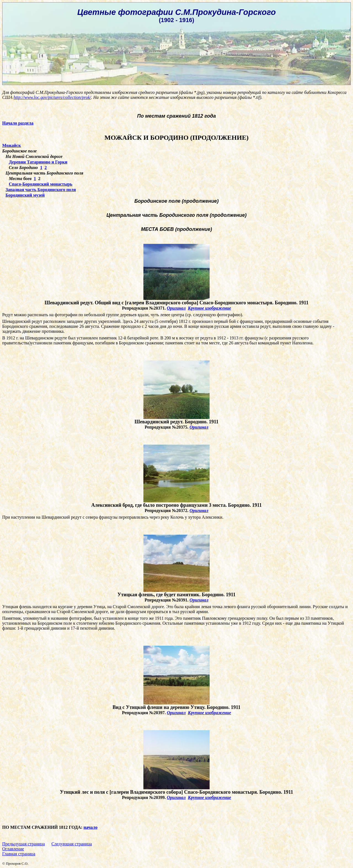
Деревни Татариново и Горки (38, 162)
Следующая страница (72, 844)
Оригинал (176, 308)
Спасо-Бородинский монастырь (41, 184)
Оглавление (13, 849)
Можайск (12, 145)
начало (91, 827)
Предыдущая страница (23, 844)
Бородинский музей (25, 195)
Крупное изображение (209, 308)
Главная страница (19, 854)
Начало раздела (18, 123)
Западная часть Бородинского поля (41, 190)
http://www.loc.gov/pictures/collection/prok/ (52, 97)
